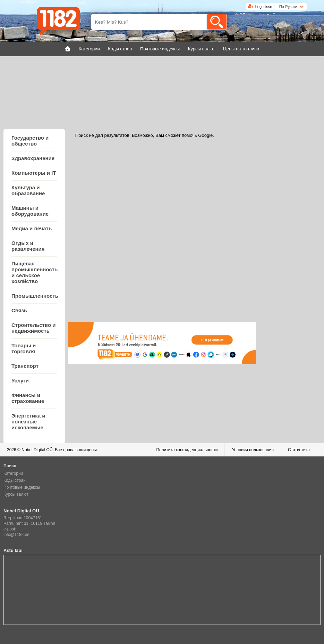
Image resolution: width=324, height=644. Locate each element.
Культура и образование (28, 190)
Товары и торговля (24, 348)
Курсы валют (16, 494)
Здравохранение (33, 158)
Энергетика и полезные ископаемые (28, 422)
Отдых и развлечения (28, 246)
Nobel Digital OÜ (37, 450)
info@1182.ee (16, 535)
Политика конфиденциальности (187, 450)
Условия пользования (253, 450)
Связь (19, 310)
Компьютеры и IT (34, 173)
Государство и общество (30, 141)
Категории (13, 473)
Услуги (20, 381)
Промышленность (35, 296)
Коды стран (15, 480)
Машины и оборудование (30, 211)
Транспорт (25, 366)
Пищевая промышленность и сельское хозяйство (35, 272)
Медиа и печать (32, 228)
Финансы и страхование (28, 398)
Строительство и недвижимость (33, 328)
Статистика (299, 450)
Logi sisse (264, 7)
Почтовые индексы (22, 487)
